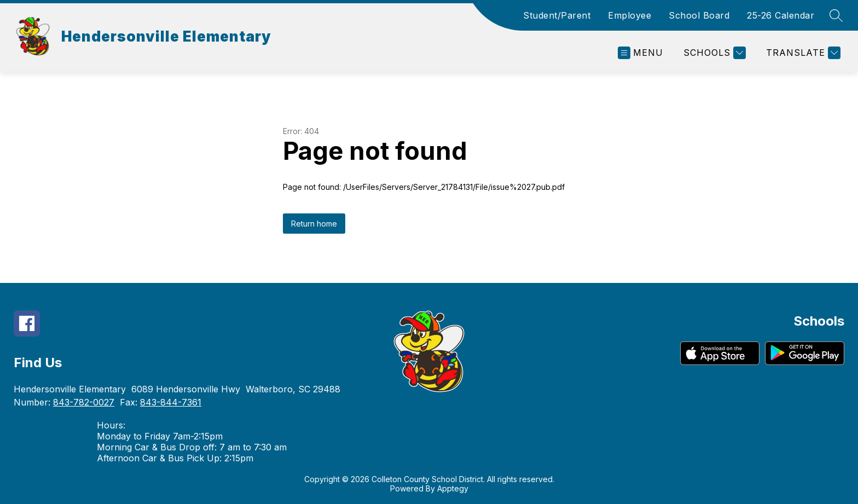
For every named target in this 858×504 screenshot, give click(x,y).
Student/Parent (557, 15)
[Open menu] (640, 53)
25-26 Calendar (781, 15)
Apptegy (453, 488)
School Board (699, 15)
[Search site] (836, 15)
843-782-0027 (84, 402)
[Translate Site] (802, 53)
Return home (314, 224)
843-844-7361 (171, 402)
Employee (630, 15)
